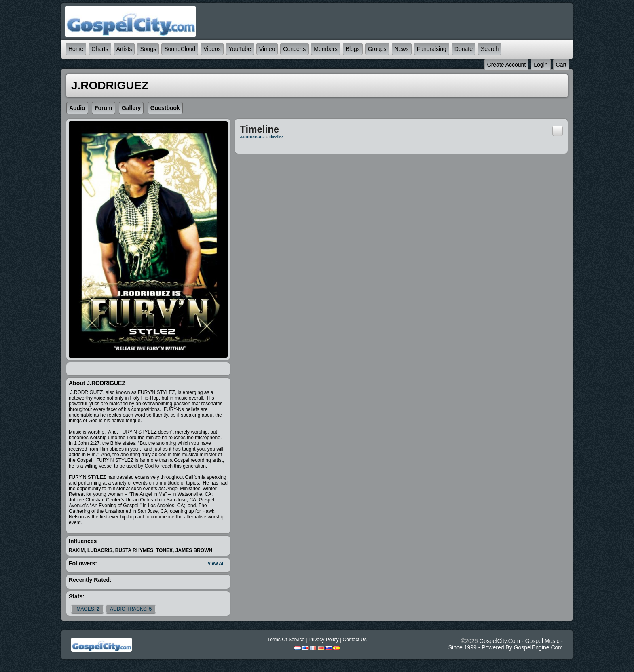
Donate (464, 49)
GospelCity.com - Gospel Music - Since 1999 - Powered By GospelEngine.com (506, 644)
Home (76, 49)
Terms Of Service (286, 640)
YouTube (240, 49)
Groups (377, 49)
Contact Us (354, 640)
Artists (124, 49)
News (402, 49)
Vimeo (267, 49)
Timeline (276, 137)
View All (216, 563)
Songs (148, 49)
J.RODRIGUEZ (252, 137)
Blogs (353, 49)
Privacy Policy (324, 640)
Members (325, 49)
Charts (100, 49)
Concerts (294, 49)
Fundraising (432, 49)
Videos (212, 49)
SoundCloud (180, 49)
